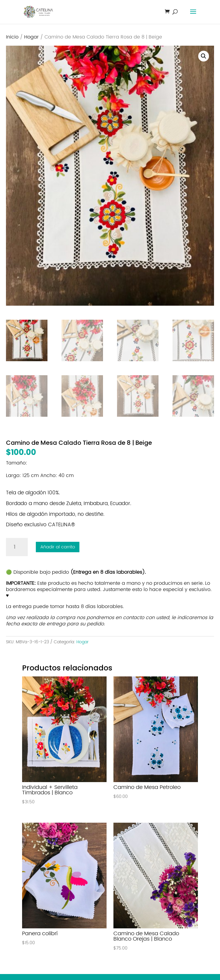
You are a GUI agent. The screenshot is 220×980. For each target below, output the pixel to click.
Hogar (31, 37)
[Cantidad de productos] (17, 547)
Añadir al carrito (58, 547)
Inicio (12, 37)
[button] (204, 56)
